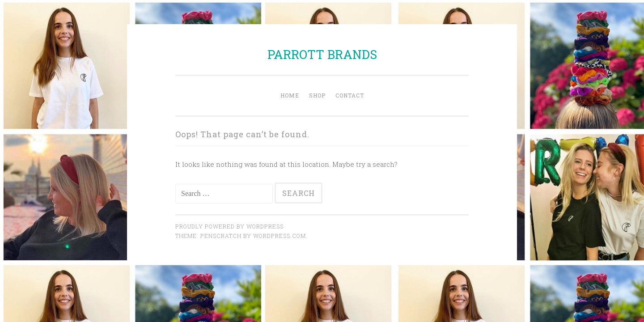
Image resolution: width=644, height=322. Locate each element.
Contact (350, 95)
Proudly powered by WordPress (229, 226)
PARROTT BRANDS (322, 54)
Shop (317, 95)
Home (290, 95)
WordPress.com (280, 236)
